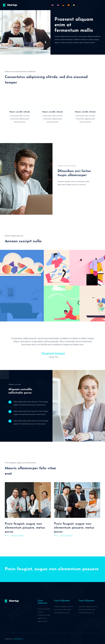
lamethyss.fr (18, 639)
